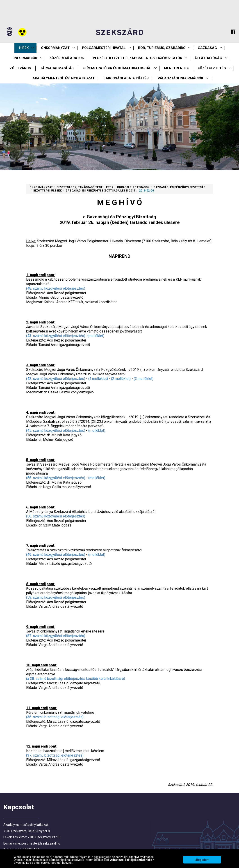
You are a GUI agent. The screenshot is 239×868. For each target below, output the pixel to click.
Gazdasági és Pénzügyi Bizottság (179, 187)
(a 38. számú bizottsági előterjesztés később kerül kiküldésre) (76, 679)
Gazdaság (207, 48)
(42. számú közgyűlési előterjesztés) (56, 379)
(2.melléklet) (121, 379)
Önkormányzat (55, 48)
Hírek (24, 48)
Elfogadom (202, 860)
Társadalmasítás (57, 68)
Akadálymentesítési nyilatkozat (64, 78)
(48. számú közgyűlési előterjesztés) (56, 288)
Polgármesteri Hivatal (104, 48)
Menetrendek (176, 68)
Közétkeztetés (212, 68)
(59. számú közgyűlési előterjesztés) (56, 597)
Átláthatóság (208, 58)
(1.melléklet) (98, 379)
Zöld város (20, 68)
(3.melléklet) (144, 379)
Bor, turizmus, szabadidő (162, 48)
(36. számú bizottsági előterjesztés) (55, 717)
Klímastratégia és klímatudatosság (117, 68)
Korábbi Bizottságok (133, 187)
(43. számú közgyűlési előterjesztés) (56, 336)
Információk (25, 58)
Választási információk (180, 78)
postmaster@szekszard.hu (41, 843)
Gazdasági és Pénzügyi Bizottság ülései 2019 (100, 191)
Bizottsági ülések (48, 191)
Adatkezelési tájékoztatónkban (132, 860)
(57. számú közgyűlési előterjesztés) (56, 636)
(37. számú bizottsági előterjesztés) (55, 755)
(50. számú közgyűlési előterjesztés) (56, 516)
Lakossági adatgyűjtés (126, 78)
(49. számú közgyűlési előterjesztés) (56, 555)
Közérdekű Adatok (67, 58)
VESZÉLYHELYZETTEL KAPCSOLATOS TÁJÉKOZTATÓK (137, 58)
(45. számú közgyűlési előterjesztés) (56, 431)
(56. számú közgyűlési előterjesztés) (56, 478)
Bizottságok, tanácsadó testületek (85, 187)
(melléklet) (96, 336)
